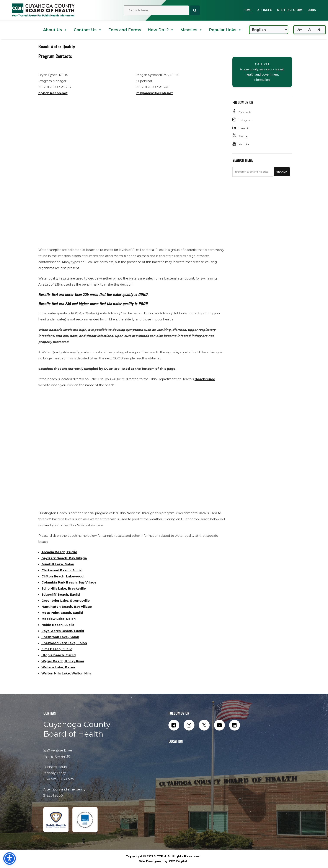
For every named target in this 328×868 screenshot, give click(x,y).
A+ (300, 30)
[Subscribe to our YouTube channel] (219, 725)
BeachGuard (205, 379)
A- (319, 30)
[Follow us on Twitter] (204, 725)
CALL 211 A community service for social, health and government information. (262, 72)
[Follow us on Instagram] (189, 725)
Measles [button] (191, 30)
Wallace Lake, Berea (58, 667)
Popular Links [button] (225, 30)
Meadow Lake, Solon (59, 619)
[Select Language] (269, 30)
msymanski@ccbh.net (155, 93)
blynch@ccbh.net (53, 93)
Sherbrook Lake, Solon (60, 637)
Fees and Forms (125, 30)
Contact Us (88, 30)
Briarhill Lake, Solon (58, 564)
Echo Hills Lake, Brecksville (64, 588)
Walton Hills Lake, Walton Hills (66, 673)
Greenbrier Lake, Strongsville (66, 601)
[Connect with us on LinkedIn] (235, 725)
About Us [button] (55, 30)
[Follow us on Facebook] (174, 725)
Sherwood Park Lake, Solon (64, 643)
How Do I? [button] (161, 30)
